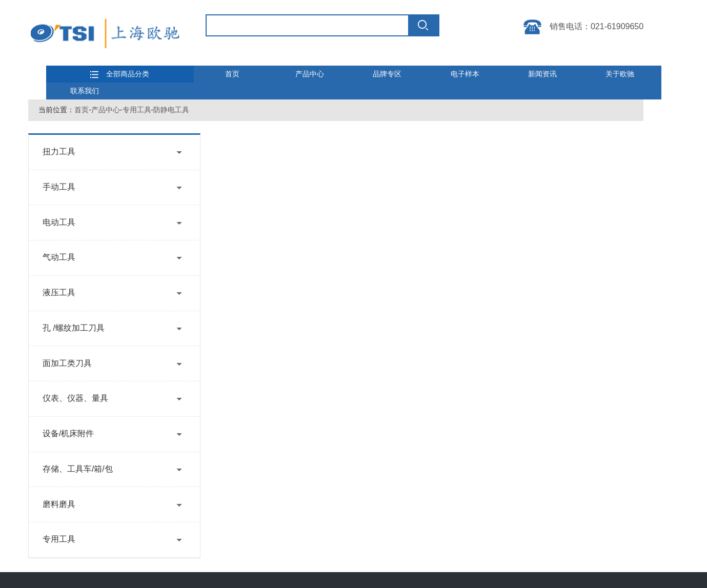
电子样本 (465, 74)
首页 (232, 74)
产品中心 (310, 74)
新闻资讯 (542, 74)
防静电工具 (171, 110)
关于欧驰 (620, 74)
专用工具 (137, 110)
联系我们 (85, 91)
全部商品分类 (119, 74)
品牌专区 (387, 74)
